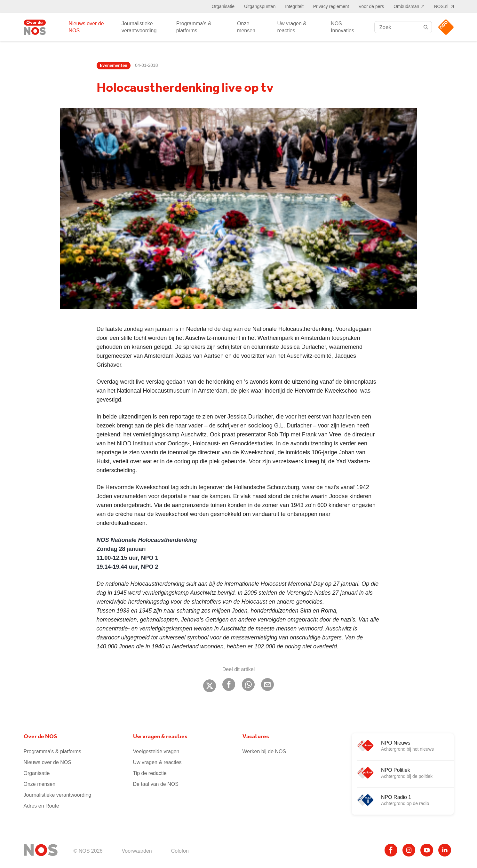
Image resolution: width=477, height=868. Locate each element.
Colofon (180, 851)
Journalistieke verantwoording (139, 27)
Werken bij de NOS (264, 751)
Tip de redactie (150, 773)
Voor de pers (371, 6)
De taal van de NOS (156, 784)
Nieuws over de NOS (86, 27)
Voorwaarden (137, 851)
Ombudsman (406, 6)
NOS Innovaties (342, 27)
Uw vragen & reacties (292, 27)
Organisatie (223, 6)
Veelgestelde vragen (156, 751)
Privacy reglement (331, 6)
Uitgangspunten (260, 6)
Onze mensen (246, 27)
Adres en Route (41, 806)
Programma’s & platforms (194, 27)
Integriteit (294, 6)
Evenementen (114, 66)
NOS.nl (441, 6)
